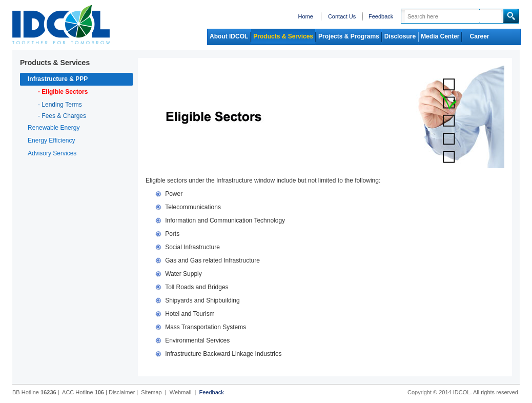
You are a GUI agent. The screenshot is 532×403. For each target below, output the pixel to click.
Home (305, 16)
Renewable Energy (54, 128)
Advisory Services (52, 153)
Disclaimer (122, 392)
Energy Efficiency (52, 140)
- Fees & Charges (62, 116)
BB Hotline (34, 392)
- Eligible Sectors (63, 92)
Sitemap (151, 392)
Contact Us (342, 16)
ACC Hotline (83, 392)
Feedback (381, 16)
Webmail (181, 392)
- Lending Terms (60, 105)
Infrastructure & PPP (58, 79)
